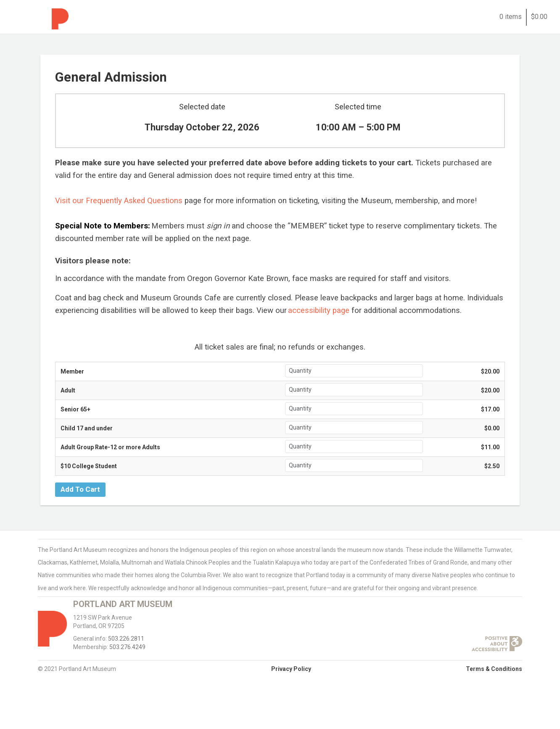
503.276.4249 (127, 647)
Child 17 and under (87, 428)
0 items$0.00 (523, 17)
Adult (68, 390)
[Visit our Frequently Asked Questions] (119, 201)
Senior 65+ (75, 409)
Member (72, 371)
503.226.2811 (126, 639)
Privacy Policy (291, 669)
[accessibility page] (318, 311)
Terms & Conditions (494, 669)
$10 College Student (89, 466)
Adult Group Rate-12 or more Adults (110, 447)
